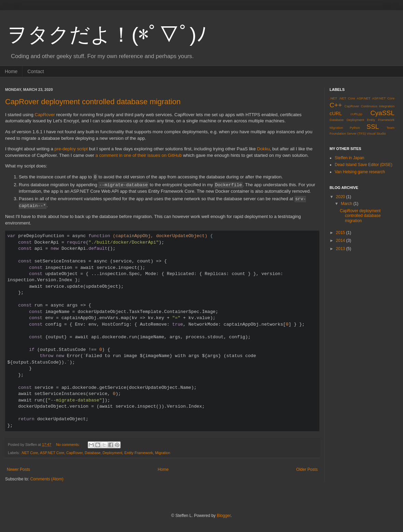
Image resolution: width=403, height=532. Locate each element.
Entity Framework (139, 453)
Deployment (112, 453)
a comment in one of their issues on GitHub (138, 155)
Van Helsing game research (360, 172)
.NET (333, 98)
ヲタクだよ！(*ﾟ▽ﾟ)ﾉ (107, 35)
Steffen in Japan (350, 158)
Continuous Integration (378, 106)
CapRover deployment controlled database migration (93, 102)
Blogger (224, 516)
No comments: (68, 445)
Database (93, 453)
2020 (341, 197)
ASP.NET (364, 98)
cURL (336, 113)
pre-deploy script (71, 149)
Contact (36, 71)
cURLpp (356, 114)
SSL (373, 127)
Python (355, 128)
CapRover (45, 115)
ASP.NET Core (52, 453)
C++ (336, 105)
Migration (163, 453)
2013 (341, 249)
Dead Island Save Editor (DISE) (364, 165)
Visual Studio (376, 133)
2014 (341, 241)
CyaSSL (383, 113)
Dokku (263, 149)
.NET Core (30, 453)
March (347, 204)
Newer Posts (18, 469)
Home (11, 71)
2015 (341, 233)
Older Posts (307, 469)
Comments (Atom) (47, 479)
